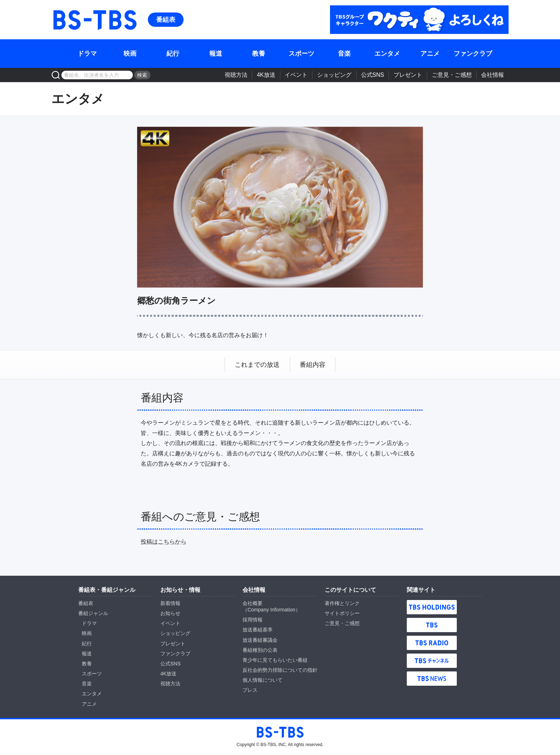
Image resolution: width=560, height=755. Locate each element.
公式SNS (373, 75)
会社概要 (252, 603)
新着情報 (170, 603)
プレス (250, 690)
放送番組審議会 (260, 640)
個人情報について (262, 680)
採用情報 (252, 620)
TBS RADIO (432, 643)
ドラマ (87, 54)
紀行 (173, 54)
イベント (296, 75)
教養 (259, 54)
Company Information (271, 610)
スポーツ (301, 54)
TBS (432, 625)
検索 (142, 75)
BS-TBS (94, 20)
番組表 (166, 20)
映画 (130, 54)
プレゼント (408, 75)
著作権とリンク (342, 603)
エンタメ (387, 54)
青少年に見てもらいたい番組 (275, 660)
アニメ (430, 54)
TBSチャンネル (432, 661)
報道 (216, 54)
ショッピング (334, 75)
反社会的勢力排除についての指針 (280, 670)
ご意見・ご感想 (452, 75)
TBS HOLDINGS (432, 607)
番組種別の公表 (260, 650)
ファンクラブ (473, 54)
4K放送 (266, 75)
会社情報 (492, 75)
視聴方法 (236, 75)
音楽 (344, 54)
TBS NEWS (432, 679)
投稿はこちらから (164, 542)
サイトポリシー (342, 613)
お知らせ (170, 613)
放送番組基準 (257, 630)
